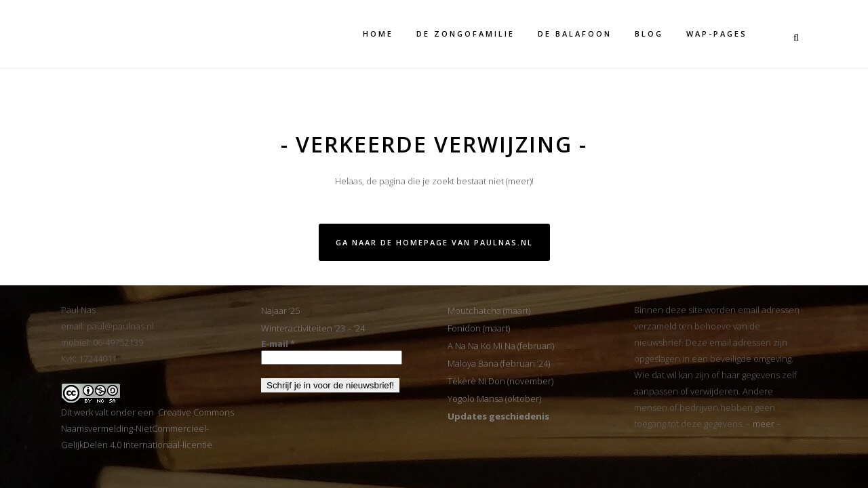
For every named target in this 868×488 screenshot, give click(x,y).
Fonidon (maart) (479, 328)
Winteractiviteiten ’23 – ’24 (313, 328)
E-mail (278, 344)
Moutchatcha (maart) (489, 310)
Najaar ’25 (280, 310)
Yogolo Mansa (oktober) (494, 399)
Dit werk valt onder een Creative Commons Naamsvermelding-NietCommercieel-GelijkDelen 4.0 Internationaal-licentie (147, 428)
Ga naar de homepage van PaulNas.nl (434, 242)
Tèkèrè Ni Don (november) (500, 381)
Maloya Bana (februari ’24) (499, 363)
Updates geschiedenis (498, 416)
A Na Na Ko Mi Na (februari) (501, 346)
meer (764, 424)
